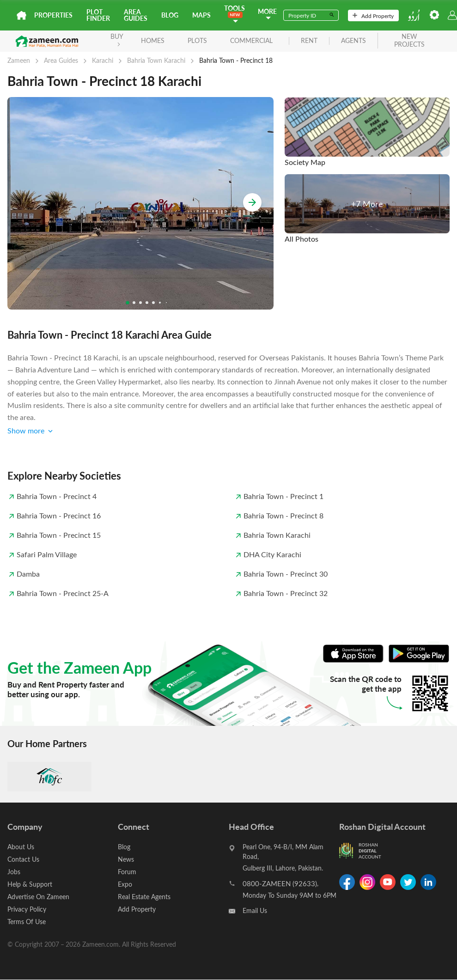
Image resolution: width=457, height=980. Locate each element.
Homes (153, 40)
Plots (197, 40)
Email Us (255, 910)
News (126, 859)
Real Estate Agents (144, 897)
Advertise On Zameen (38, 897)
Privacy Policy (27, 909)
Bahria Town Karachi (156, 60)
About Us (21, 847)
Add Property (373, 16)
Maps (201, 15)
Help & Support (30, 884)
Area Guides (136, 15)
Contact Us (23, 859)
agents (353, 41)
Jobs (14, 872)
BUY (117, 39)
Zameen (19, 60)
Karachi (103, 60)
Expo (125, 884)
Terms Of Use (27, 922)
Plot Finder (98, 15)
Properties (53, 15)
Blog (170, 15)
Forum (127, 872)
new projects (409, 41)
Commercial (251, 40)
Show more (31, 431)
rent (309, 41)
